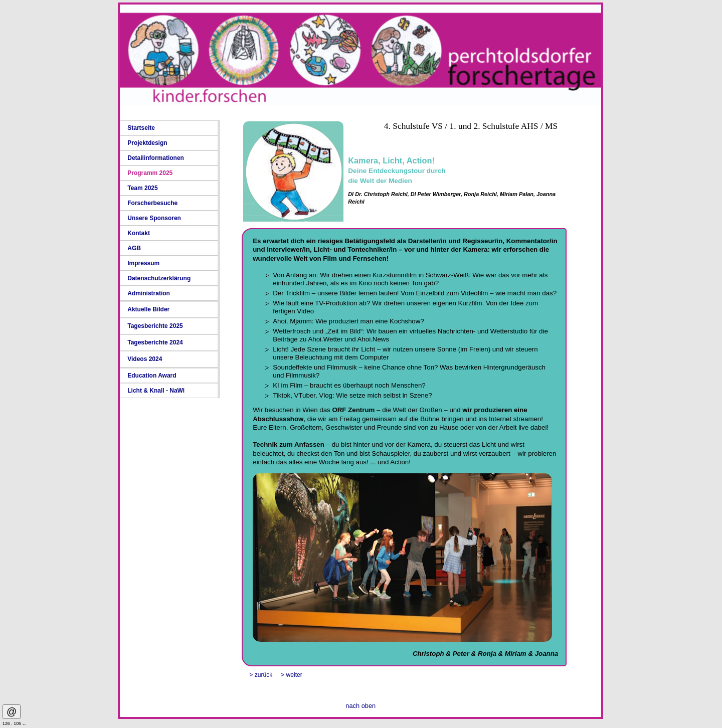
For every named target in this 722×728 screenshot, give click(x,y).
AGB (134, 248)
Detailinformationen (156, 158)
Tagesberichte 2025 (155, 326)
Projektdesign (147, 143)
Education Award (152, 376)
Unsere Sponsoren (154, 218)
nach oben (360, 706)
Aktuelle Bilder (148, 309)
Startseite (141, 128)
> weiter (292, 675)
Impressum (143, 263)
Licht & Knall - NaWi (156, 391)
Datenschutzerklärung (159, 278)
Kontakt (139, 233)
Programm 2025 (150, 173)
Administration (149, 293)
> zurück (261, 675)
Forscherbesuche (152, 203)
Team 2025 (143, 188)
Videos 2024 (145, 359)
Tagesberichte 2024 (155, 342)
